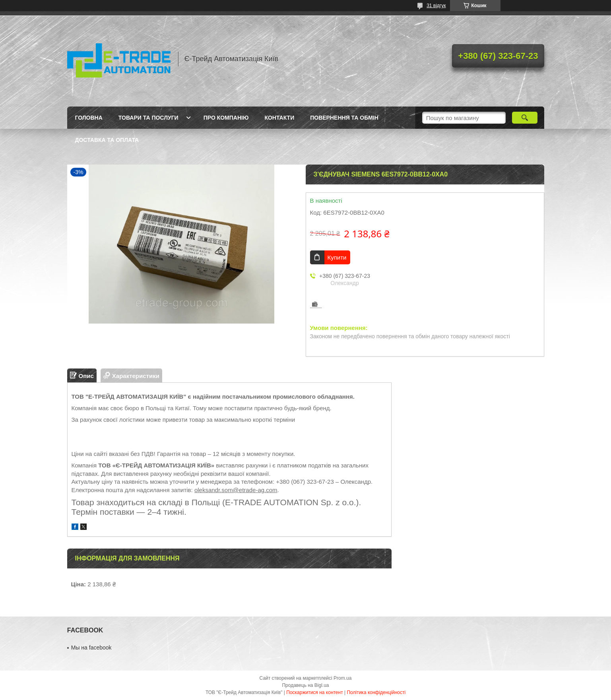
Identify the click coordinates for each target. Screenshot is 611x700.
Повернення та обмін (344, 118)
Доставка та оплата (107, 140)
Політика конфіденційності (376, 692)
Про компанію (226, 118)
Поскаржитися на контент (314, 692)
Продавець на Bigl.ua (305, 685)
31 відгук (436, 6)
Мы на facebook (91, 648)
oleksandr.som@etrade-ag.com (236, 490)
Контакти (279, 118)
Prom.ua (342, 678)
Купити (337, 257)
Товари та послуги (148, 118)
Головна (89, 118)
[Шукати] (525, 118)
